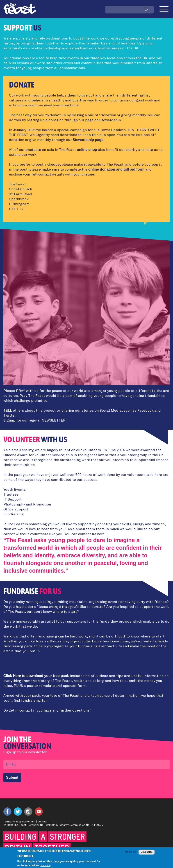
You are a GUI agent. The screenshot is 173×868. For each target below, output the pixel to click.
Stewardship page (88, 140)
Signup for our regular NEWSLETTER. (35, 420)
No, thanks (131, 853)
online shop (87, 150)
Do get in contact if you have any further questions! (47, 710)
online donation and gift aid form (116, 169)
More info (46, 866)
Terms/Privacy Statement (19, 822)
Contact (42, 822)
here (101, 534)
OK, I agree (147, 853)
